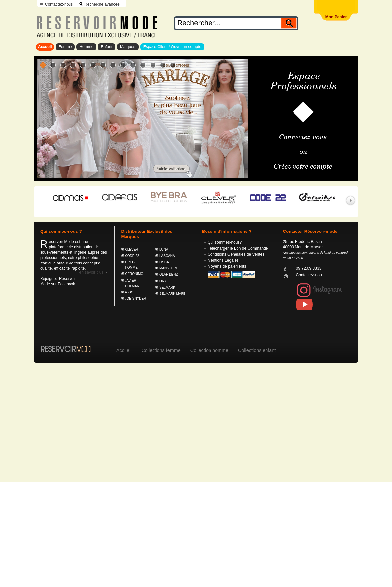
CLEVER (132, 249)
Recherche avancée (102, 4)
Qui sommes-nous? (225, 242)
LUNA (164, 249)
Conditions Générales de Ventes (236, 254)
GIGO (129, 292)
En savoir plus (91, 272)
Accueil (45, 47)
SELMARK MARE (172, 294)
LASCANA (167, 256)
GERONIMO (134, 274)
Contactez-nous (59, 4)
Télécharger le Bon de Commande (238, 248)
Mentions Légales (223, 260)
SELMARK (167, 287)
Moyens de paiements (227, 266)
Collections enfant (257, 350)
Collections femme (161, 350)
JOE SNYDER (136, 299)
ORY (163, 281)
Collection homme (209, 350)
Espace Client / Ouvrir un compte (172, 47)
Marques (128, 47)
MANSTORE (169, 268)
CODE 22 (132, 256)
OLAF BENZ (169, 275)
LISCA (164, 262)
